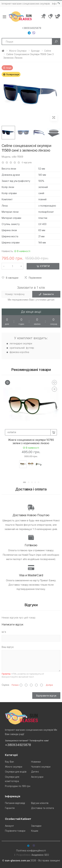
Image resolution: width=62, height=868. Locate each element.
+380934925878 (31, 28)
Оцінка (5, 685)
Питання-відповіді (15, 803)
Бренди (35, 51)
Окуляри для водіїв (16, 772)
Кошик (35, 831)
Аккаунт (9, 826)
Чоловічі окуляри (41, 767)
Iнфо (54, 4)
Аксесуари (37, 777)
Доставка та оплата (42, 808)
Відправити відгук (46, 696)
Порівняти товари (15, 831)
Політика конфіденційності (31, 850)
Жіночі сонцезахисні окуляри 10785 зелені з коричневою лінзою (31, 441)
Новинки (36, 762)
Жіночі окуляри (18, 51)
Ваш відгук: (8, 647)
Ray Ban (9, 762)
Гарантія (10, 808)
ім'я (4, 632)
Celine (48, 51)
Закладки (36, 826)
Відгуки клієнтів (40, 803)
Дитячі (35, 772)
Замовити (46, 294)
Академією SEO (40, 855)
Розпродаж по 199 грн (18, 786)
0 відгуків (27, 162)
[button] (57, 17)
